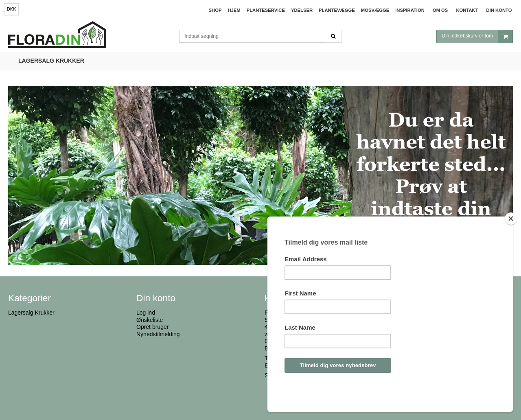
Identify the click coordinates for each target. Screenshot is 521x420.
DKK (12, 9)
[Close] (511, 241)
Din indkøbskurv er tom (477, 37)
